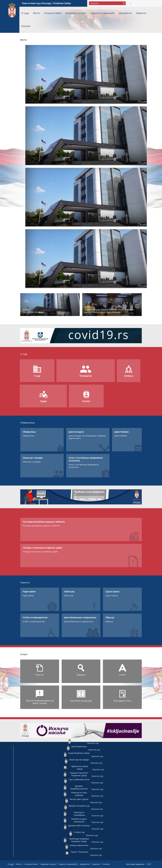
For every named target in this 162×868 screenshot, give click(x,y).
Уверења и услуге (76, 13)
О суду (25, 13)
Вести (37, 13)
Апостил (40, 675)
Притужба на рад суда (81, 701)
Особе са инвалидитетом (34, 621)
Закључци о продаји (32, 462)
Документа (125, 13)
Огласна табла (53, 13)
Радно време (28, 596)
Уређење (129, 376)
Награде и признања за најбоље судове (40, 552)
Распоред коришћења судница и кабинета (41, 526)
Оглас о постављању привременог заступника (84, 466)
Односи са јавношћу (103, 13)
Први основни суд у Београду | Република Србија (46, 3)
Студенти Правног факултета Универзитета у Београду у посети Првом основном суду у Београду (110, 311)
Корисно (141, 13)
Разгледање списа (122, 701)
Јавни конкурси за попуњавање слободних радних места (87, 437)
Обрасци (109, 621)
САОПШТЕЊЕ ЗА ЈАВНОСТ (34, 312)
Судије (43, 401)
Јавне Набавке (121, 436)
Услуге (122, 675)
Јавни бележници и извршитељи (79, 621)
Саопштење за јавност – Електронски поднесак (51, 105)
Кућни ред (69, 596)
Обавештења (28, 436)
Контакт (26, 26)
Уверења (81, 675)
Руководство (86, 376)
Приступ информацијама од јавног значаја (40, 702)
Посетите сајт (93, 743)
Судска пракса (112, 596)
